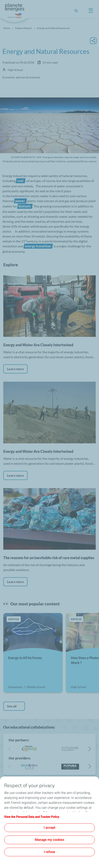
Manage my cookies (49, 840)
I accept (49, 828)
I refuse (50, 852)
